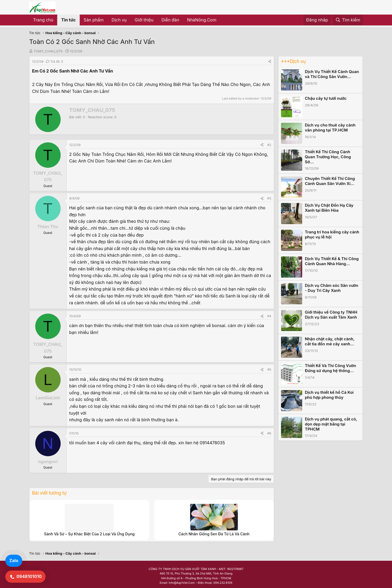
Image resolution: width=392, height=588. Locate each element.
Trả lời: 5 (55, 62)
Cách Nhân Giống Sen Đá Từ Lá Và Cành (214, 534)
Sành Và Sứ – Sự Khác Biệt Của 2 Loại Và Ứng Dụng (89, 534)
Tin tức (68, 20)
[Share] (270, 62)
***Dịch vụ (293, 61)
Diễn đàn (170, 20)
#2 (269, 145)
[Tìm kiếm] (348, 20)
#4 (269, 316)
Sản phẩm (94, 20)
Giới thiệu (144, 20)
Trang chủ (43, 20)
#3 (269, 198)
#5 (269, 370)
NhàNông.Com (202, 20)
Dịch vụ (119, 20)
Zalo (14, 560)
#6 (269, 433)
